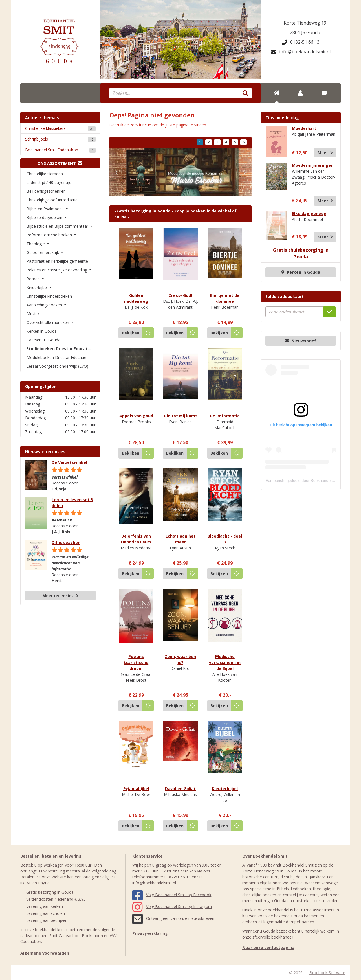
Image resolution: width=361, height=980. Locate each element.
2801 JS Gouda (305, 32)
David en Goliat (180, 789)
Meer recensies (60, 596)
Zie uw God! (180, 295)
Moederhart (304, 128)
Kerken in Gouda (301, 272)
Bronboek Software (327, 973)
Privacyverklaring (150, 933)
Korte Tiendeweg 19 (305, 23)
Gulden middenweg (136, 298)
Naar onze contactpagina (268, 947)
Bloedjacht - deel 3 (225, 539)
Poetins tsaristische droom (136, 662)
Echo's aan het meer (180, 539)
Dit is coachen (66, 542)
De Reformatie (225, 416)
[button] (116, 172)
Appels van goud (136, 416)
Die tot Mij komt (180, 416)
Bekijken (131, 333)
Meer (325, 153)
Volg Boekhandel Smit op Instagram (172, 906)
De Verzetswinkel (69, 462)
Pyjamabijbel (136, 789)
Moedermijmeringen (313, 165)
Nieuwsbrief (301, 341)
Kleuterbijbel (225, 789)
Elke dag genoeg (309, 213)
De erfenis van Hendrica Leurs (136, 539)
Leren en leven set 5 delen (72, 503)
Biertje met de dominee (225, 298)
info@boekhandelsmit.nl (301, 52)
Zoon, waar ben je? (180, 659)
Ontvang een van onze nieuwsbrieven (173, 918)
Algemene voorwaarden (45, 953)
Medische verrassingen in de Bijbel (225, 662)
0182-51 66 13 (301, 42)
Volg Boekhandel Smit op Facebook (172, 895)
